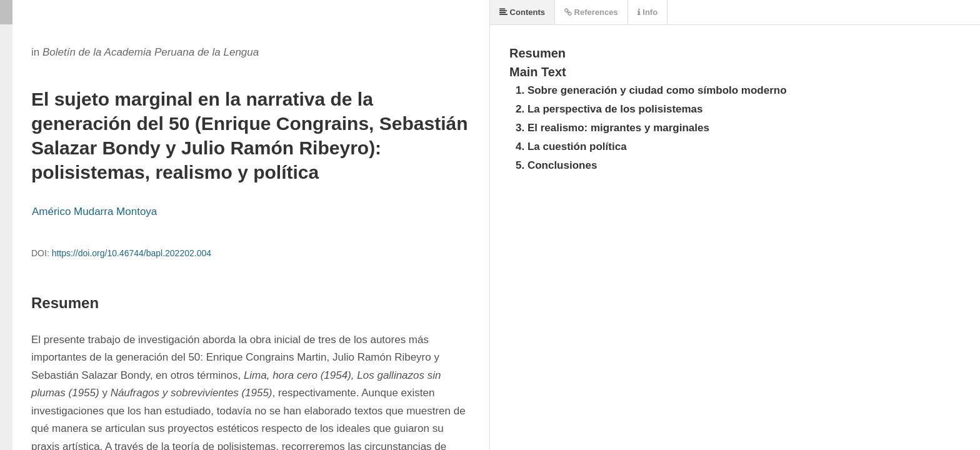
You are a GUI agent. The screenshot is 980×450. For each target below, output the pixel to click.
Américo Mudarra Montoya (94, 212)
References (591, 12)
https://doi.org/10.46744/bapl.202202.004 (132, 253)
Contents (522, 12)
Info (647, 12)
